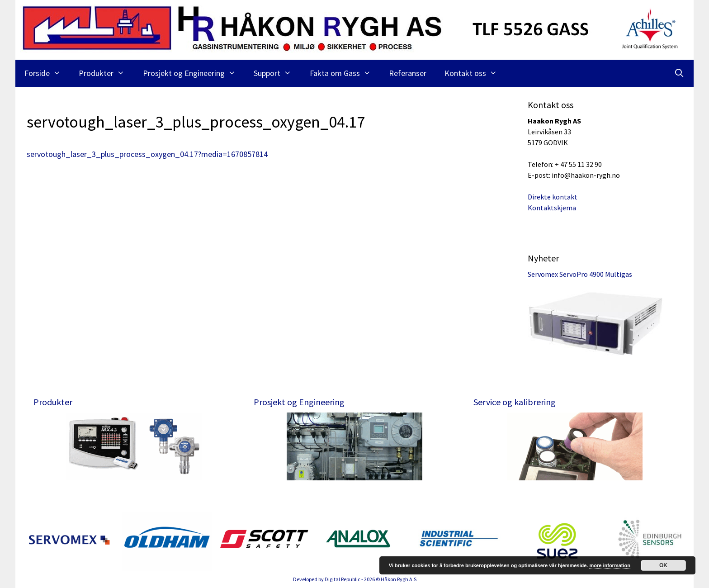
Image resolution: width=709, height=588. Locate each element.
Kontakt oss (475, 73)
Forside (47, 73)
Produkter (106, 73)
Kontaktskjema (552, 208)
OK (663, 565)
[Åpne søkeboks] (679, 73)
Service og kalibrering (515, 402)
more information (610, 565)
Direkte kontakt (553, 197)
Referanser (408, 73)
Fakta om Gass (345, 73)
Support (277, 73)
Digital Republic (343, 579)
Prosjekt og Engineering (194, 73)
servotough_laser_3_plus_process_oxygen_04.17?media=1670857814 (147, 154)
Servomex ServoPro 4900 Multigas (580, 274)
